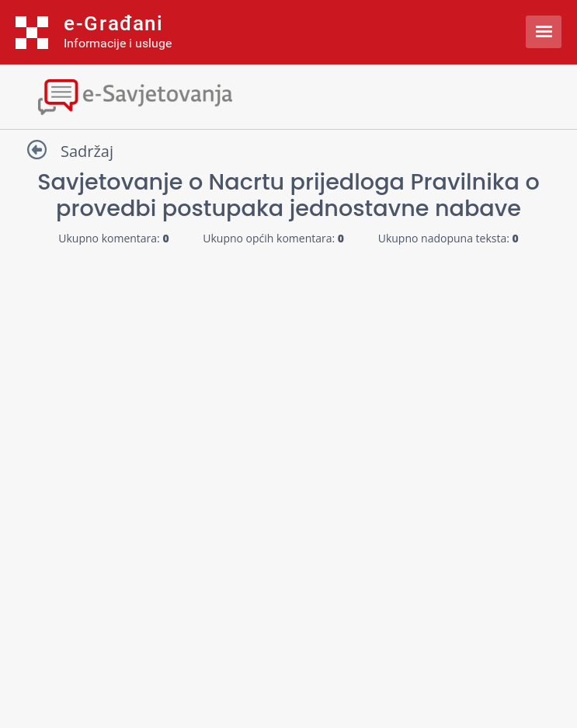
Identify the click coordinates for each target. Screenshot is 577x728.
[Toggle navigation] (288, 95)
